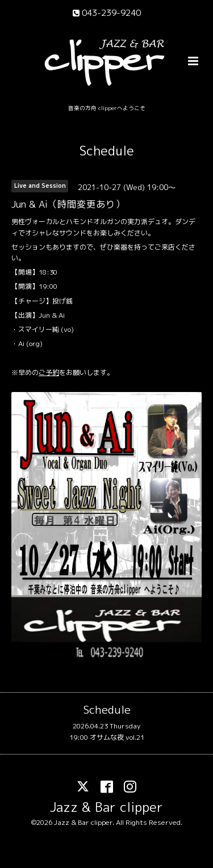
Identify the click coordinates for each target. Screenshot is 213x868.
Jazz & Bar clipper (106, 806)
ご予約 (49, 372)
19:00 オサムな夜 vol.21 (107, 737)
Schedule (107, 151)
